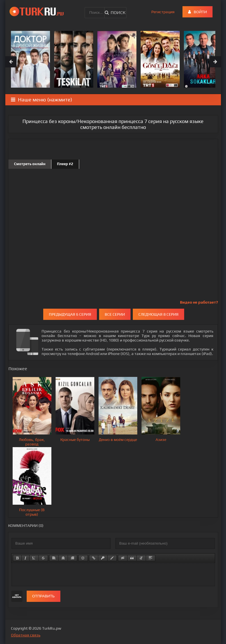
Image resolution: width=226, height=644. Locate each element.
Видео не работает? (199, 302)
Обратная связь (26, 635)
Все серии (115, 314)
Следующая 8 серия (158, 314)
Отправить (44, 596)
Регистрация (163, 12)
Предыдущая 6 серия (70, 314)
